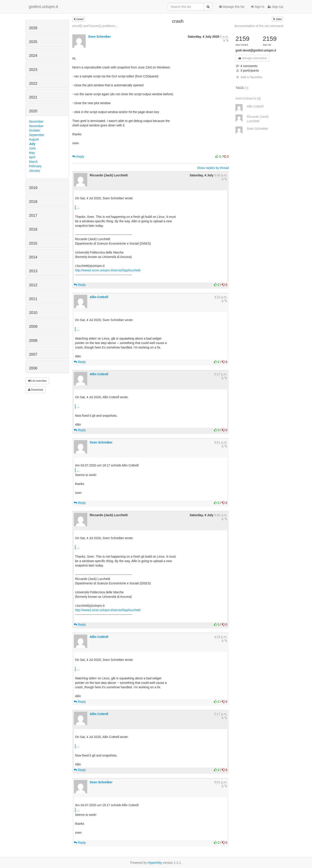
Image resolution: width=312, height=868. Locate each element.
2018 (33, 202)
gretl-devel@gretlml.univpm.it (256, 50)
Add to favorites (249, 77)
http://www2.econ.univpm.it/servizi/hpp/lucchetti (108, 270)
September (37, 135)
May (32, 153)
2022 (33, 84)
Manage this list (232, 7)
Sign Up (275, 7)
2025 (33, 42)
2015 (33, 243)
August (34, 139)
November (36, 126)
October (35, 130)
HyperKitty (155, 863)
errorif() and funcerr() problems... (95, 26)
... (78, 207)
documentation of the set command (259, 26)
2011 (33, 299)
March (33, 162)
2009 (33, 327)
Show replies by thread (213, 168)
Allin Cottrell (99, 297)
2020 (33, 111)
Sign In (258, 7)
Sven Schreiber (100, 37)
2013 (33, 271)
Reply (78, 157)
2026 (33, 28)
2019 (33, 188)
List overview (37, 381)
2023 (33, 70)
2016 (33, 229)
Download (35, 390)
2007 (33, 354)
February (35, 166)
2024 (33, 56)
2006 (33, 368)
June (32, 148)
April (32, 157)
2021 (33, 97)
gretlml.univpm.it (43, 7)
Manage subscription (252, 58)
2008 (33, 341)
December (36, 122)
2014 (33, 257)
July (32, 144)
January (35, 171)
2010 (33, 313)
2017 (33, 215)
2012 (33, 285)
